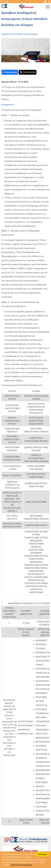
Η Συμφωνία (8, 105)
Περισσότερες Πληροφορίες (22, 865)
